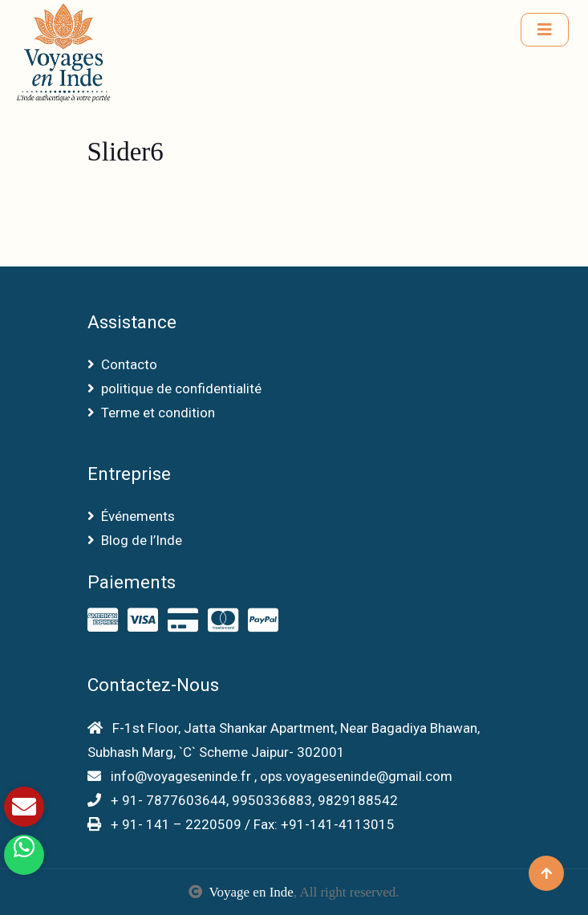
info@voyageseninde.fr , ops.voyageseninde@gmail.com (270, 776)
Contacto (122, 364)
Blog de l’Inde (135, 540)
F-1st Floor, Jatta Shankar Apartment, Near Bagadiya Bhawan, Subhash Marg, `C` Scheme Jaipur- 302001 (284, 740)
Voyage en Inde (251, 892)
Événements (131, 516)
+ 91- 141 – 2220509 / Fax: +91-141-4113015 (241, 824)
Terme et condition (151, 413)
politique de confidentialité (174, 388)
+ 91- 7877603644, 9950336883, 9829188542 (243, 800)
